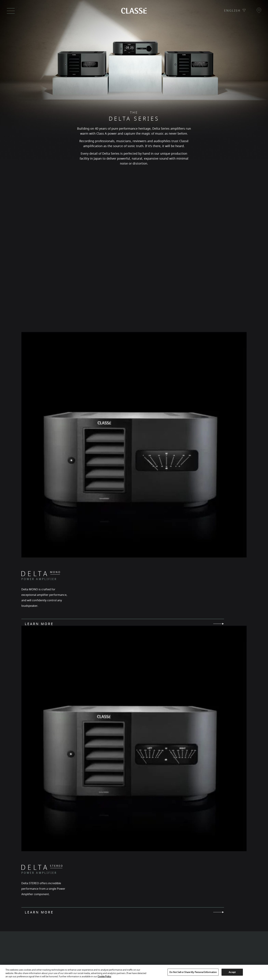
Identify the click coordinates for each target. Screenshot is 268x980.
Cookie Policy (104, 976)
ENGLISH (232, 11)
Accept (232, 972)
